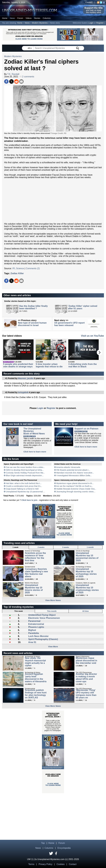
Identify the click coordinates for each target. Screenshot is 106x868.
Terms (31, 864)
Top (43, 843)
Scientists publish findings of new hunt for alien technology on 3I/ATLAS (36, 694)
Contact (89, 2)
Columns (47, 18)
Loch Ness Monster (39, 636)
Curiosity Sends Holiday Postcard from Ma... (25, 473)
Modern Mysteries (40, 23)
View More (53, 647)
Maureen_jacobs (26, 378)
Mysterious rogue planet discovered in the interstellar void (86, 661)
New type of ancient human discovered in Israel (32, 324)
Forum (20, 18)
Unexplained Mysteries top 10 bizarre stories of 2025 (34, 589)
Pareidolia (34, 633)
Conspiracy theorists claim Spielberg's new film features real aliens (36, 573)
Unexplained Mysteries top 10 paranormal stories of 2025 (87, 557)
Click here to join (29, 500)
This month (52, 611)
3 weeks (66, 547)
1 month (90, 547)
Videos (29, 18)
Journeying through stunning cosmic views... (76, 492)
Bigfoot (32, 630)
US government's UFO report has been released (69, 324)
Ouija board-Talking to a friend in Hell (22, 489)
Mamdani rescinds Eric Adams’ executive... (75, 473)
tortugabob (23, 392)
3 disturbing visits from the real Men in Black (82, 365)
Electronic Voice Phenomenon (44, 618)
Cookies (61, 864)
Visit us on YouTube (92, 336)
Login (91, 23)
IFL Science (18, 268)
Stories (37, 18)
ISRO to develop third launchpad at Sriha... (25, 470)
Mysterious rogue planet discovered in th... (75, 483)
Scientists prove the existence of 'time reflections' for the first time (35, 557)
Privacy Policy (46, 864)
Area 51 (32, 642)
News (12, 18)
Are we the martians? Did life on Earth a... (75, 486)
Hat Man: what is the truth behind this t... (24, 483)
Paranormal (34, 621)
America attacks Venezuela (68, 467)
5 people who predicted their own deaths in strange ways (18, 365)
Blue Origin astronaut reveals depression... (25, 475)
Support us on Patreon (86, 429)
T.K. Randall (13, 74)
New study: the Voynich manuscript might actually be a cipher (35, 662)
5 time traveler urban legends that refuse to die (49, 365)
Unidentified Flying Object (42, 615)
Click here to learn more (35, 452)
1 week (15, 547)
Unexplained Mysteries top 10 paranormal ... (25, 492)
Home (5, 18)
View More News (53, 600)
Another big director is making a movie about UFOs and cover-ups (86, 678)
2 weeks (41, 547)
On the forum (11, 459)
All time (85, 611)
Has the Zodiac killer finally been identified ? (33, 307)
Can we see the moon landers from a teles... (25, 467)
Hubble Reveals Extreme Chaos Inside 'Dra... (76, 489)
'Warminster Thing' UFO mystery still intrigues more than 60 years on (86, 694)
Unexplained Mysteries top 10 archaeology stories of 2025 (86, 573)
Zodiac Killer (17, 273)
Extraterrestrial (36, 624)
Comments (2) (33, 268)
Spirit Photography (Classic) (43, 639)
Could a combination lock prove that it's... (24, 486)
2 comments (27, 77)
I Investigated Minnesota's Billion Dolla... (74, 475)
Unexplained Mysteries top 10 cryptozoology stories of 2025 (87, 589)
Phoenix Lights (36, 627)
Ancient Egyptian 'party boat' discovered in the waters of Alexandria (36, 678)
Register (100, 23)
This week (19, 611)
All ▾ (30, 48)
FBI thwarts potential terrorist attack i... (73, 470)
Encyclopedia (64, 848)
